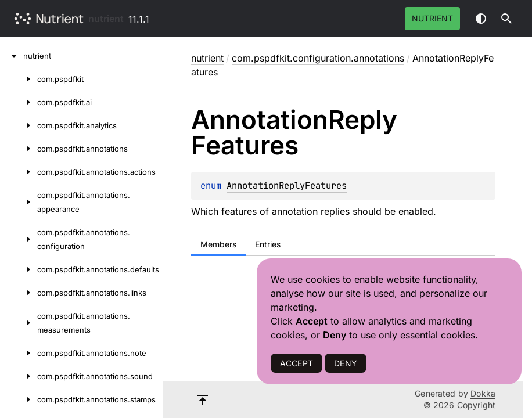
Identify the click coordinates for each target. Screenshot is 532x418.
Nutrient (432, 18)
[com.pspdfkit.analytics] (19, 125)
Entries (268, 244)
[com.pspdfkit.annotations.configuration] (19, 239)
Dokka (483, 393)
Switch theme (481, 19)
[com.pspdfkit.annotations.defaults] (19, 269)
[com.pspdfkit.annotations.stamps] (19, 399)
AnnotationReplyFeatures (287, 185)
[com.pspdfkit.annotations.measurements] (19, 323)
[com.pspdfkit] (19, 79)
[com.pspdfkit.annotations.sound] (19, 376)
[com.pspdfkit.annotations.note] (19, 353)
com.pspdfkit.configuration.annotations (318, 58)
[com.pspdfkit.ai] (19, 102)
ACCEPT (296, 363)
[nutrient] (12, 56)
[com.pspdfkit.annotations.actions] (19, 172)
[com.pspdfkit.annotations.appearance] (19, 202)
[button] (506, 19)
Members (218, 244)
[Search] (506, 19)
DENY (346, 363)
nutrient (106, 19)
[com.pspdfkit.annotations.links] (19, 293)
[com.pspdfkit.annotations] (19, 149)
